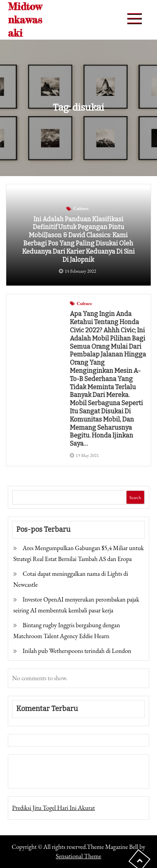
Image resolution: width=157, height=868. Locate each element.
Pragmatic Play (30, 777)
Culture (81, 208)
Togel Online (64, 777)
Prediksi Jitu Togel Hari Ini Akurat (54, 808)
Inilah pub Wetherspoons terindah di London (77, 651)
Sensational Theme (78, 856)
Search (135, 498)
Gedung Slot (27, 766)
